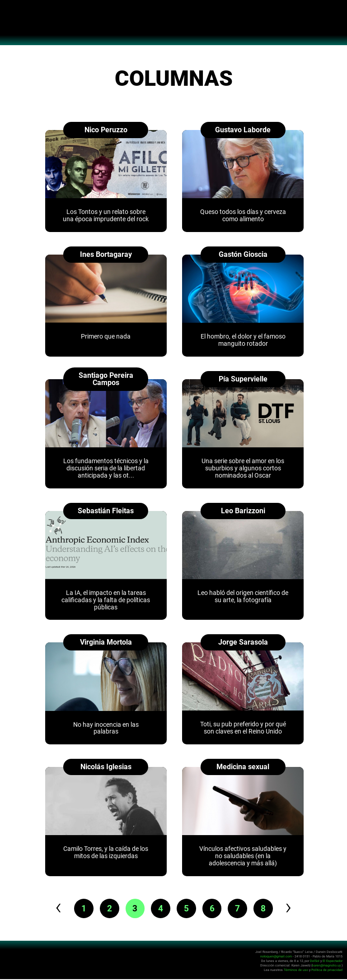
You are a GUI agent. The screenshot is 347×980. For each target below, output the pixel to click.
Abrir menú (12, 12)
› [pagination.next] (293, 908)
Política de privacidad (327, 971)
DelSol (315, 962)
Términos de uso (296, 971)
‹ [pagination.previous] (54, 908)
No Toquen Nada (174, 27)
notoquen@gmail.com (276, 957)
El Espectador (333, 962)
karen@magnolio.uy (326, 966)
